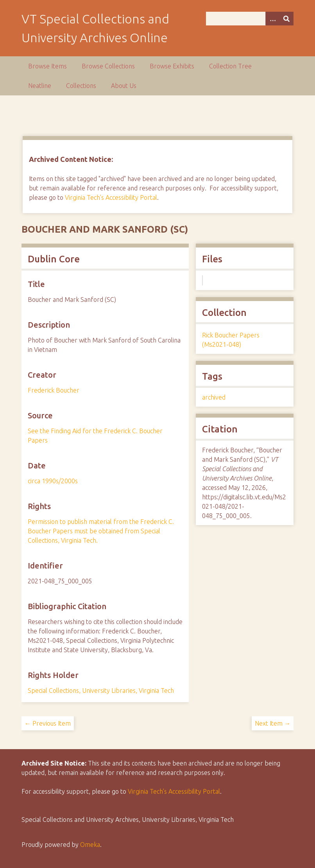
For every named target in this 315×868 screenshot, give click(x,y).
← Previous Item (48, 723)
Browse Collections (108, 66)
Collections (81, 86)
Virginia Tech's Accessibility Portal (111, 197)
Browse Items (47, 66)
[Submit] (286, 19)
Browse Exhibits (172, 66)
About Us (124, 86)
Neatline (40, 86)
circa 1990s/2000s (53, 481)
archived (214, 397)
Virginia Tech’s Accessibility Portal (174, 791)
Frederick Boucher (54, 390)
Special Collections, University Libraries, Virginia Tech (101, 690)
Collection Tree (230, 66)
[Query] (250, 19)
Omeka (90, 845)
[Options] (272, 19)
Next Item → (273, 723)
